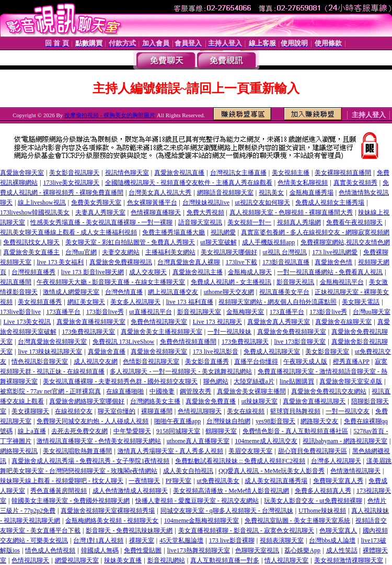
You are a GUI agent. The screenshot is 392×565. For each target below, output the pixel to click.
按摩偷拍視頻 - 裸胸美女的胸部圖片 (110, 115)
